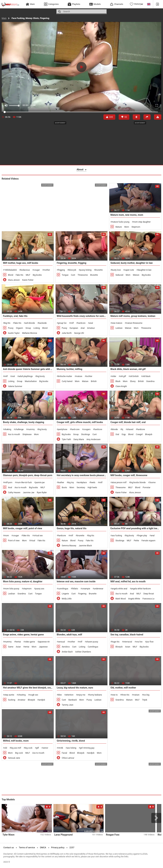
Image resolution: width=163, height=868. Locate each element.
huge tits (115, 642)
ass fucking (117, 536)
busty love (116, 270)
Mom (127, 227)
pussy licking (86, 270)
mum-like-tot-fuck (24, 482)
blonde (115, 429)
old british (134, 376)
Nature (65, 541)
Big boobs (37, 275)
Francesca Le (149, 599)
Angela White (134, 599)
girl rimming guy (87, 748)
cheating (22, 695)
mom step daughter (142, 222)
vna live (139, 642)
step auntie (9, 695)
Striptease (27, 434)
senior (45, 748)
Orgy (124, 434)
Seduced (119, 275)
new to (115, 695)
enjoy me (81, 695)
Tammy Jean (68, 705)
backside (43, 323)
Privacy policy (58, 847)
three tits (125, 695)
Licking (37, 328)
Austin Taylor (14, 333)
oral (13, 376)
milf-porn (8, 482)
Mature (119, 227)
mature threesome (134, 323)
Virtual (32, 541)
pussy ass (40, 589)
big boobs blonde (138, 482)
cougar (37, 270)
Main (4, 18)
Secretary (81, 488)
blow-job (72, 270)
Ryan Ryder (42, 493)
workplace (82, 482)
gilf (38, 748)
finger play (142, 536)
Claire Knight (121, 386)
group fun (62, 323)
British (94, 381)
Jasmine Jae (29, 493)
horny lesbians (95, 695)
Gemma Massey (69, 546)
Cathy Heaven (14, 493)
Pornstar (147, 488)
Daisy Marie (79, 439)
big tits (7, 323)
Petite (136, 541)
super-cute (129, 270)
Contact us (9, 847)
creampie (86, 589)
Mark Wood (121, 599)
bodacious (25, 270)
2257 (72, 847)
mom (7, 536)
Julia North (67, 333)
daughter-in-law (145, 270)
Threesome (83, 275)
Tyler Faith (66, 439)
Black (118, 381)
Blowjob (149, 434)
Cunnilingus (93, 647)
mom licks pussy (12, 589)
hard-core (75, 429)
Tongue (65, 275)
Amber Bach (67, 652)
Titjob (145, 700)
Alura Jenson (14, 280)
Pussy (11, 328)
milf (72, 323)
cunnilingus (63, 589)
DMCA (43, 847)
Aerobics (66, 647)
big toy (71, 482)
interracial (128, 642)
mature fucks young (120, 222)
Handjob (41, 700)
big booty (41, 376)
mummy (31, 429)
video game (30, 642)
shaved (130, 429)
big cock (29, 748)
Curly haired (67, 381)
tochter (89, 376)
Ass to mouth (14, 434)
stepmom (27, 589)
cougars (87, 429)
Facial (64, 753)
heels (93, 482)
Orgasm (19, 328)
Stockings (86, 434)
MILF (28, 275)
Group (28, 328)
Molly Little (67, 599)
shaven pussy (92, 642)
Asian (18, 647)
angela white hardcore (141, 589)
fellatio (75, 589)
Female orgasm (148, 541)
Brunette (94, 275)
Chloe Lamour (68, 758)
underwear (99, 589)
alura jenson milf (119, 482)
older (114, 376)
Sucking (12, 700)
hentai (18, 642)
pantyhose (63, 429)
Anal (83, 328)
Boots (64, 488)
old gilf (123, 376)
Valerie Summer (15, 386)
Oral (117, 434)
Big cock (19, 753)
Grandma (150, 381)
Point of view (14, 541)
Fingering (82, 594)
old (6, 748)
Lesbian (119, 328)
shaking (8, 429)
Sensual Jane (14, 758)
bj (122, 429)
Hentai (26, 647)
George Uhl (79, 333)
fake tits (18, 323)
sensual (61, 642)
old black (146, 376)
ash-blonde (30, 323)
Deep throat (149, 594)
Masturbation (31, 381)
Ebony (133, 381)
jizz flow (150, 642)
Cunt (73, 275)
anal (91, 323)
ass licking (71, 748)
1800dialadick (10, 270)
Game (11, 647)
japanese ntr (44, 642)
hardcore (81, 323)
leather (61, 482)
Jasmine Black (85, 546)
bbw (60, 695)
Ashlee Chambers (83, 652)
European (74, 328)
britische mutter (65, 376)
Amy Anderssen (94, 439)
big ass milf (16, 748)
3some (153, 482)
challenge (19, 429)
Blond (11, 275)
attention (69, 695)
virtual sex (38, 536)
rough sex (34, 695)
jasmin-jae (40, 482)
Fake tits (19, 275)
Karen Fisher (28, 280)
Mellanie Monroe (30, 333)
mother (47, 270)
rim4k (60, 748)
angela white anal (119, 589)
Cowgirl (139, 434)
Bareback (73, 700)
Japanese (43, 647)
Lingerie (65, 594)
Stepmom (136, 227)
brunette (99, 270)
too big (146, 695)
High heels (92, 488)
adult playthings (26, 376)
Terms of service (27, 847)
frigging (61, 270)
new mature (117, 323)
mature (79, 376)
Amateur (91, 328)
